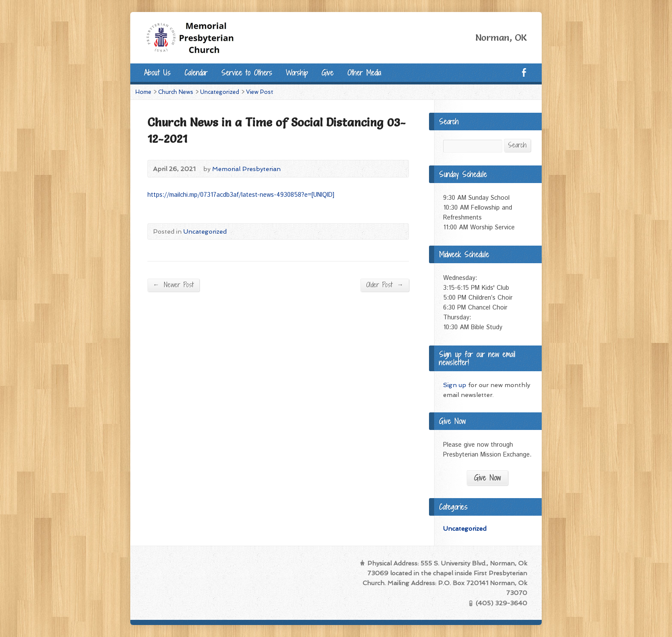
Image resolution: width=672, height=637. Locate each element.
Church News (176, 92)
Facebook (524, 72)
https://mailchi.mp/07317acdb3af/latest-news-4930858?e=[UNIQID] (241, 195)
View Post (260, 92)
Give (327, 73)
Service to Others (247, 73)
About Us (157, 73)
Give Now (487, 478)
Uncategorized (220, 92)
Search (517, 145)
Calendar (196, 73)
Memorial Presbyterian (246, 169)
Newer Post (173, 285)
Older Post (385, 285)
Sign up (455, 385)
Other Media (364, 73)
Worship (297, 73)
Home (143, 92)
